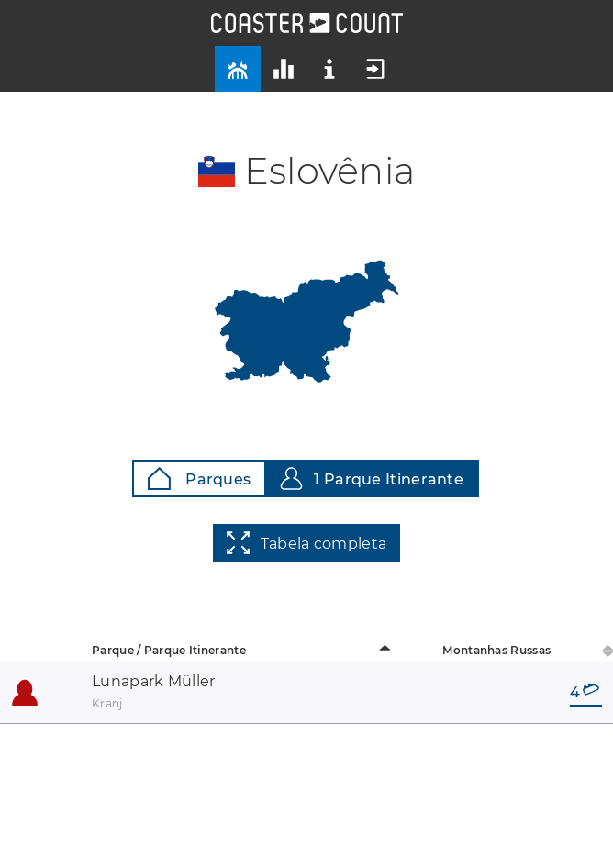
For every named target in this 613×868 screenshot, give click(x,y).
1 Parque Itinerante (372, 479)
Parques (199, 479)
